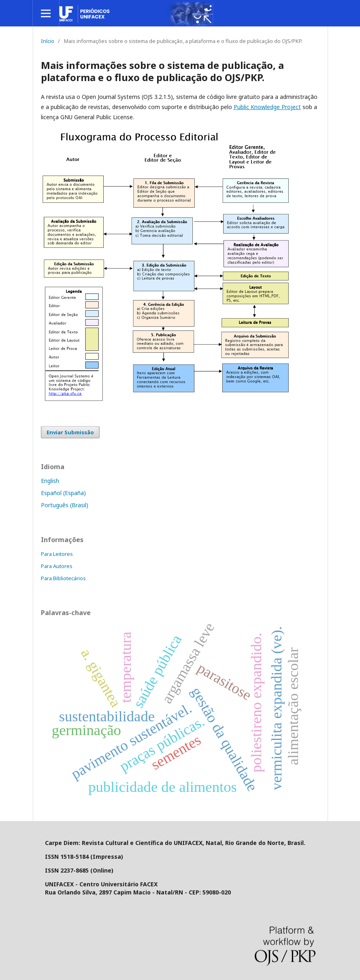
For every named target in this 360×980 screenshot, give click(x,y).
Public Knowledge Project (267, 107)
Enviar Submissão (70, 432)
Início (48, 41)
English (50, 481)
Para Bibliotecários (63, 578)
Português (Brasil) (65, 505)
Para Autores (57, 566)
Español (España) (63, 493)
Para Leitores (57, 554)
